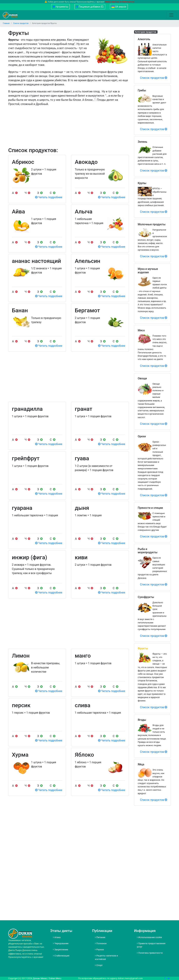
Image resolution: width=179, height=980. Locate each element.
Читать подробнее (49, 197)
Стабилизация (61, 956)
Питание (100, 937)
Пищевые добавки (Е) (90, 7)
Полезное (101, 943)
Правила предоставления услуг (151, 945)
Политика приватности (150, 953)
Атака (57, 937)
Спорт (99, 965)
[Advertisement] (69, 131)
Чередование (61, 943)
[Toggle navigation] (171, 15)
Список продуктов (154, 78)
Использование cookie (149, 937)
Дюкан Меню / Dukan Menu (47, 978)
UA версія (119, 7)
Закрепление (61, 950)
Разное (99, 950)
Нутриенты (60, 7)
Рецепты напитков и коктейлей (106, 957)
